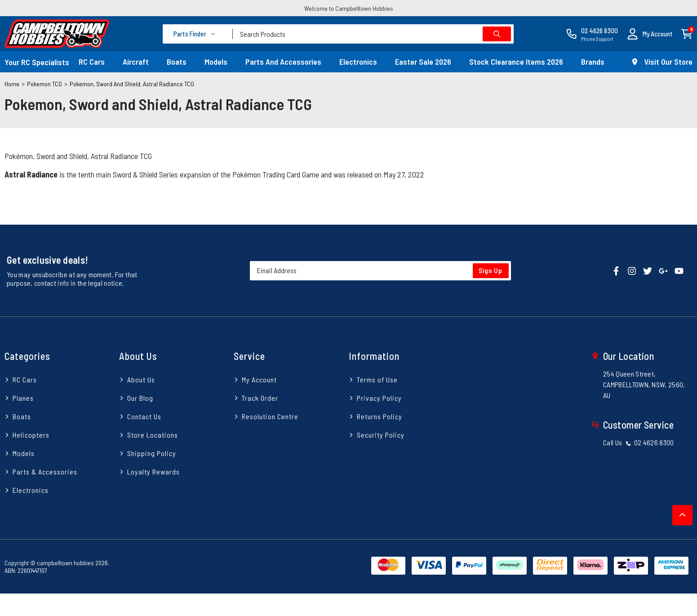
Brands (593, 62)
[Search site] (497, 34)
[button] (650, 34)
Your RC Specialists (37, 62)
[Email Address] (380, 271)
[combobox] (373, 34)
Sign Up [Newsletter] (491, 270)
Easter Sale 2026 (423, 62)
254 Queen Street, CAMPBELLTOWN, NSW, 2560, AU (644, 384)
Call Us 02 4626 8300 (639, 442)
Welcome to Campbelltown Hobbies (349, 8)
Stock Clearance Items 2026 (516, 62)
